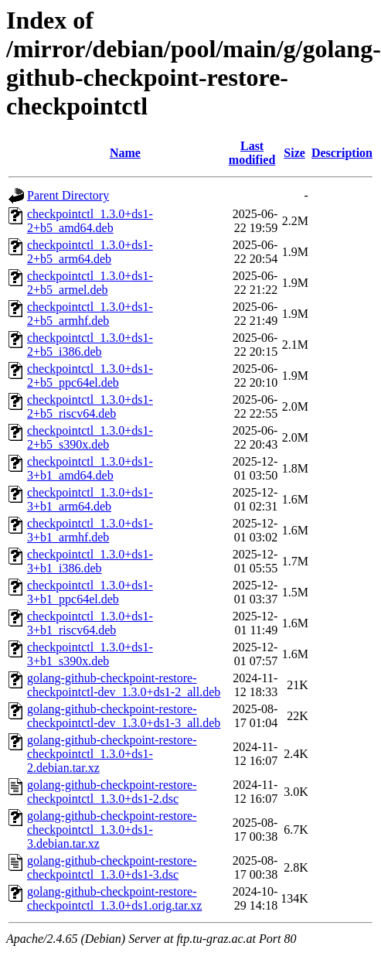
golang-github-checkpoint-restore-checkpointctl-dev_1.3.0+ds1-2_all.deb (124, 685)
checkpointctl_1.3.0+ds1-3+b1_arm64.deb (90, 499)
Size (294, 153)
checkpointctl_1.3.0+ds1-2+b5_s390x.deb (90, 437)
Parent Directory (68, 195)
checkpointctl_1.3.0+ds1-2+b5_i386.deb (90, 345)
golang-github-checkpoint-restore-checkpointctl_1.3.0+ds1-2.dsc (112, 792)
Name (125, 153)
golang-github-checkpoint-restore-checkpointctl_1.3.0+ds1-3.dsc (112, 867)
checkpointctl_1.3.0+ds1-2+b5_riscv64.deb (90, 406)
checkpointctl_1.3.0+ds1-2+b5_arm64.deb (90, 252)
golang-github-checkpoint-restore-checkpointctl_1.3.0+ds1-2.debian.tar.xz (112, 754)
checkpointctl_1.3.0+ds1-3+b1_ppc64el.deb (90, 592)
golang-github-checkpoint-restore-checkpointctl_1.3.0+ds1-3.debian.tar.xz (112, 830)
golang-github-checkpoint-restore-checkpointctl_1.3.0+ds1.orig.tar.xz (114, 898)
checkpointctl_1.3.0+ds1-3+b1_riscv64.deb (90, 623)
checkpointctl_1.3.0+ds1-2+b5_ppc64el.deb (90, 376)
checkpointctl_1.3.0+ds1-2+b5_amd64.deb (90, 221)
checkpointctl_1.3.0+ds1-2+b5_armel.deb (90, 283)
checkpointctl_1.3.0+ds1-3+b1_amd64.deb (90, 468)
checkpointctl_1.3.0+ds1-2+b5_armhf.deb (90, 314)
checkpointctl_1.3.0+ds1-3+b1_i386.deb (90, 561)
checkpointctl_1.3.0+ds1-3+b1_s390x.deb (90, 654)
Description (342, 153)
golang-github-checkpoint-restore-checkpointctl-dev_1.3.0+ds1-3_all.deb (124, 716)
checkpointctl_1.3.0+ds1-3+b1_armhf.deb (90, 530)
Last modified (252, 153)
